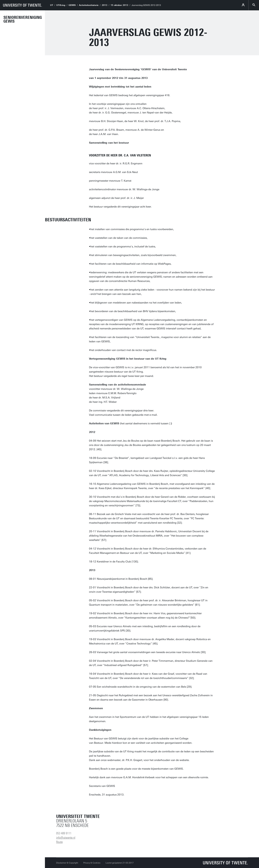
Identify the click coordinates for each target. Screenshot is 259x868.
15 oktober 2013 (119, 5)
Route (59, 842)
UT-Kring (61, 5)
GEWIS (72, 5)
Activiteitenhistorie (89, 5)
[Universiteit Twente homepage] (225, 863)
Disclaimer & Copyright (67, 863)
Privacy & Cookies (92, 863)
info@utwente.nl (66, 838)
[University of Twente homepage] (22, 5)
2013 (105, 5)
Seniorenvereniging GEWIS (23, 19)
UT (52, 5)
